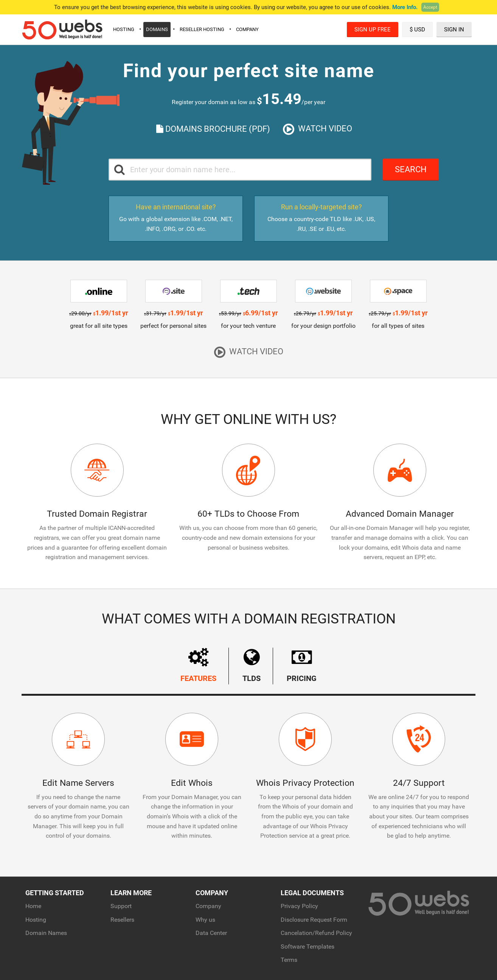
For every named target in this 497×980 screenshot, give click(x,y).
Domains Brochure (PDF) (213, 129)
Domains (157, 29)
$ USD (417, 30)
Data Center (211, 933)
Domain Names (46, 933)
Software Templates (308, 947)
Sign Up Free (373, 30)
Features (198, 665)
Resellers (122, 920)
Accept (430, 7)
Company (247, 29)
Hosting (124, 29)
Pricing (302, 665)
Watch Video (318, 129)
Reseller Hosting (202, 29)
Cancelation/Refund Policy (316, 933)
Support (121, 906)
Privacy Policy (299, 906)
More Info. (405, 7)
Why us (205, 920)
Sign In (454, 30)
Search (411, 169)
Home (33, 906)
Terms (289, 960)
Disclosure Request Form (314, 920)
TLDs (252, 665)
